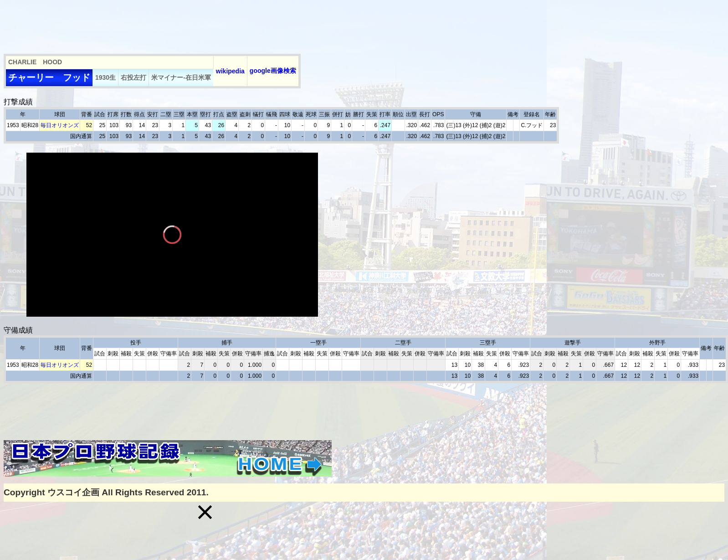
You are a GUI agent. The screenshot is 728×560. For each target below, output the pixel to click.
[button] (205, 512)
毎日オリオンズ (60, 125)
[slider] (172, 296)
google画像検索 (273, 71)
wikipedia (230, 71)
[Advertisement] (169, 24)
